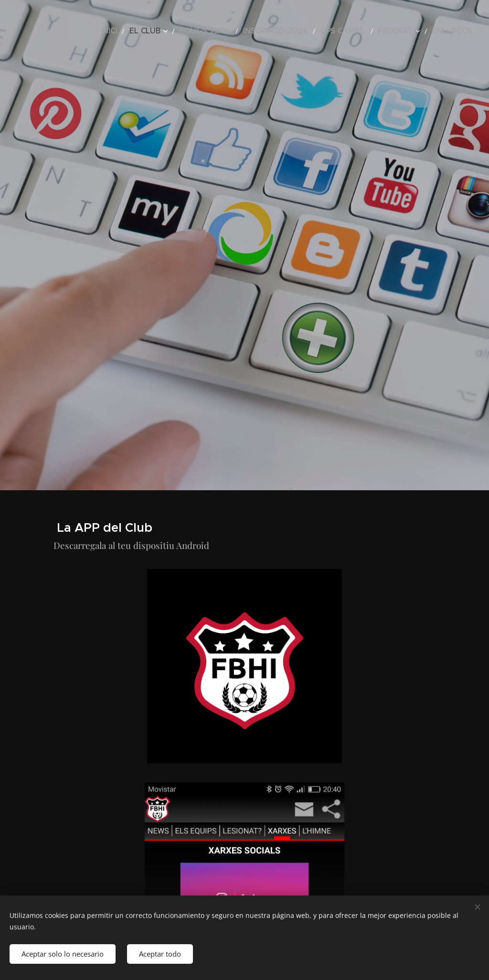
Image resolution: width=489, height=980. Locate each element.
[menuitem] (153, 31)
